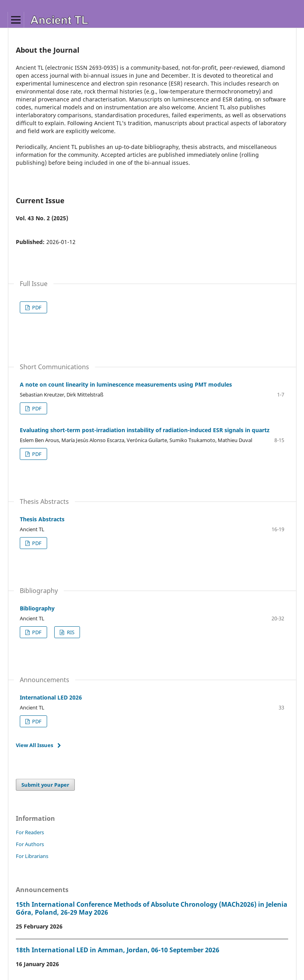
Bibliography (37, 608)
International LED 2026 (51, 697)
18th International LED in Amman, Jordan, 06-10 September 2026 (118, 950)
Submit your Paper (45, 785)
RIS (70, 632)
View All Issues (34, 745)
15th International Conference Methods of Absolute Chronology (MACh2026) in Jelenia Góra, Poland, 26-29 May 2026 (152, 908)
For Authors (30, 844)
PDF (36, 307)
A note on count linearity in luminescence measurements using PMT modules (126, 384)
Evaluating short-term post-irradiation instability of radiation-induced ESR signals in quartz (145, 430)
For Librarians (32, 856)
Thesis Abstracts (42, 519)
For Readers (30, 832)
